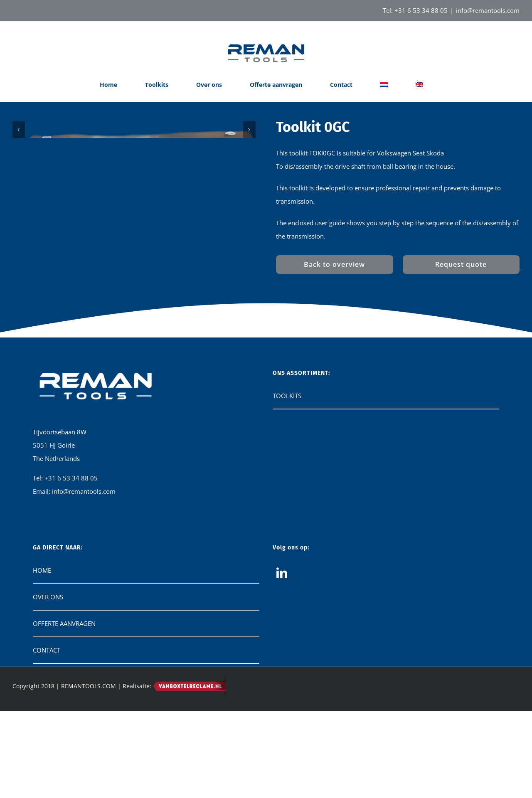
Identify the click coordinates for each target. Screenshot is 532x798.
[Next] (249, 279)
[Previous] (19, 279)
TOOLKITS (287, 574)
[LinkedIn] (282, 751)
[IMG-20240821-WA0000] (134, 278)
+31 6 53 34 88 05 (421, 10)
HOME (42, 749)
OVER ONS (48, 776)
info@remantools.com (488, 10)
